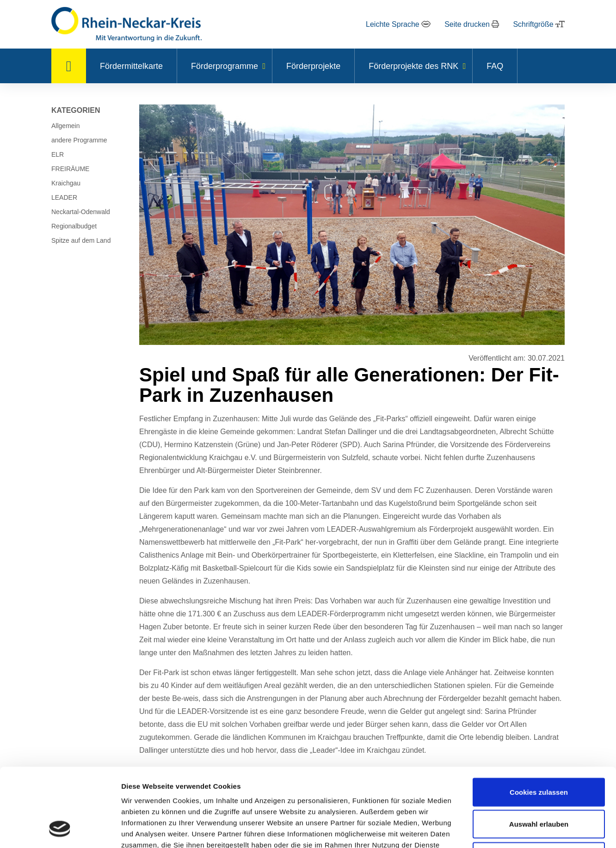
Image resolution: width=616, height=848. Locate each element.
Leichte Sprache (398, 24)
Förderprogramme (225, 66)
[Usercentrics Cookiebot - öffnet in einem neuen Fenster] (60, 830)
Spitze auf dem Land (81, 240)
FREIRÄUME (70, 169)
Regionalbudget (74, 226)
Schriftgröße (539, 24)
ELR (58, 154)
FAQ (495, 66)
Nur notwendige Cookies (539, 786)
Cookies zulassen (539, 722)
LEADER (64, 197)
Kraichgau (66, 183)
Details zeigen (492, 830)
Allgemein (65, 126)
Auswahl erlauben (539, 754)
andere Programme (79, 140)
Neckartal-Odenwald (81, 212)
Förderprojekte (313, 66)
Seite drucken (472, 24)
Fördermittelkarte (131, 66)
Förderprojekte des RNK (413, 66)
